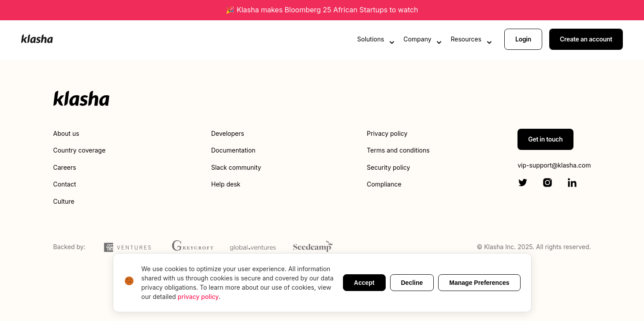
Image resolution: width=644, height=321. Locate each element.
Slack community (236, 167)
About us (66, 133)
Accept (364, 283)
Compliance (384, 184)
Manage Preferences (479, 283)
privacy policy (198, 297)
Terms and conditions (398, 150)
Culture (64, 201)
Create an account (586, 39)
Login (523, 39)
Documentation (233, 150)
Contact (65, 184)
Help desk (226, 184)
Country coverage (80, 150)
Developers (228, 133)
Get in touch (545, 139)
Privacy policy (387, 133)
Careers (65, 167)
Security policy (388, 167)
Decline (412, 283)
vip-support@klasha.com (554, 165)
